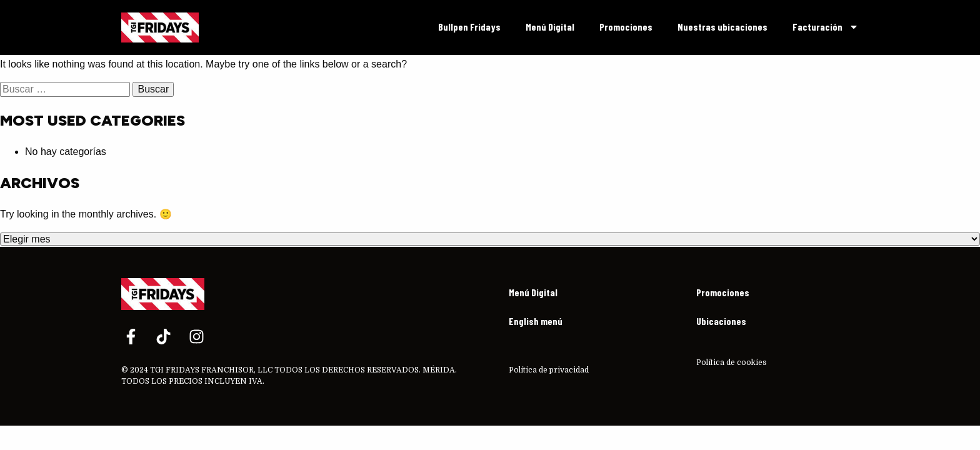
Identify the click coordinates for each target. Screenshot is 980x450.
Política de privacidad (549, 370)
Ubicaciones (721, 321)
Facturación (826, 27)
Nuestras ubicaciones (722, 27)
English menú (536, 321)
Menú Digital (550, 27)
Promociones (626, 27)
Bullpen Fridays (469, 27)
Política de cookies (732, 362)
